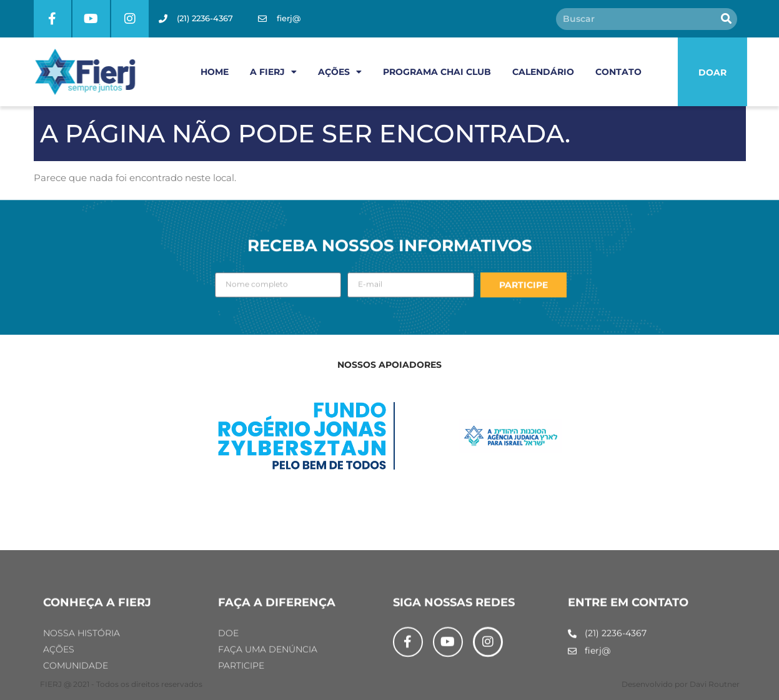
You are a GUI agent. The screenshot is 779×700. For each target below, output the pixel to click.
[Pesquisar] (726, 19)
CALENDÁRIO (543, 72)
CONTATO (618, 72)
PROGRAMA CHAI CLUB (437, 72)
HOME (215, 72)
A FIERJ (273, 72)
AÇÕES (340, 72)
